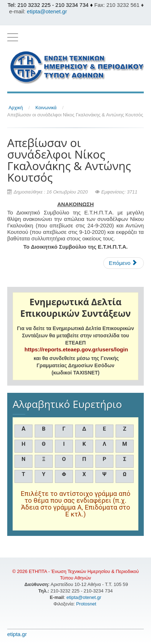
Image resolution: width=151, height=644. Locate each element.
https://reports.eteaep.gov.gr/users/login (76, 349)
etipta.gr (17, 634)
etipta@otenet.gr (47, 11)
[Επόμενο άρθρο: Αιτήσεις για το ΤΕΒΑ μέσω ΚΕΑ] (124, 263)
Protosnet (87, 604)
